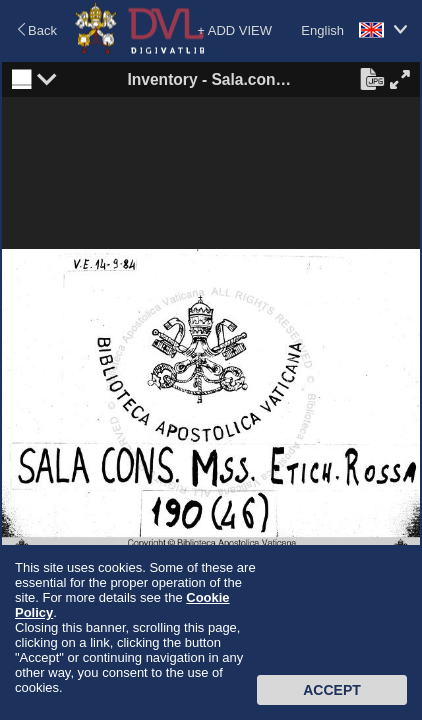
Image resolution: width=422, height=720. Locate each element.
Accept (332, 690)
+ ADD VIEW (234, 30)
